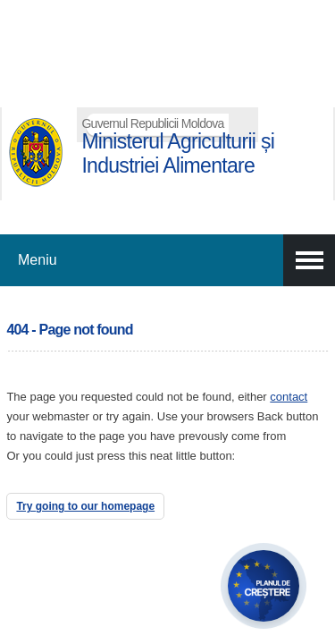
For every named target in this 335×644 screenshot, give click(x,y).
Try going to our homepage (85, 506)
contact (289, 397)
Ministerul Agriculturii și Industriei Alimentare (178, 153)
